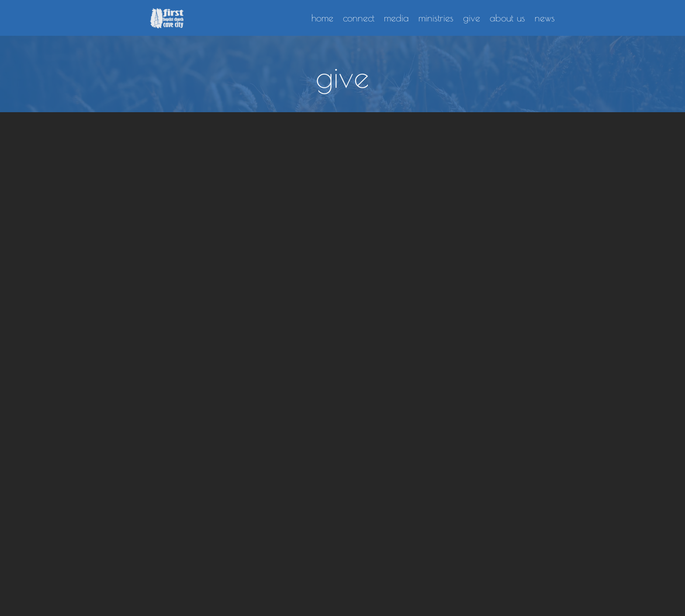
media (396, 18)
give (472, 18)
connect (359, 18)
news (545, 18)
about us (507, 18)
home (322, 18)
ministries (436, 18)
